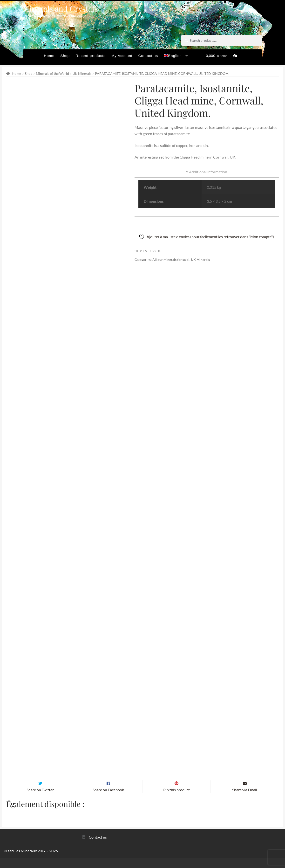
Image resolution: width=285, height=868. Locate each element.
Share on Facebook (108, 800)
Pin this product (176, 800)
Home (49, 56)
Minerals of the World (52, 73)
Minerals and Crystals (60, 8)
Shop (65, 56)
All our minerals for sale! (171, 260)
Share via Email (245, 800)
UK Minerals (82, 73)
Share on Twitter (40, 800)
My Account (122, 56)
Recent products (90, 56)
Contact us (148, 56)
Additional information (207, 172)
